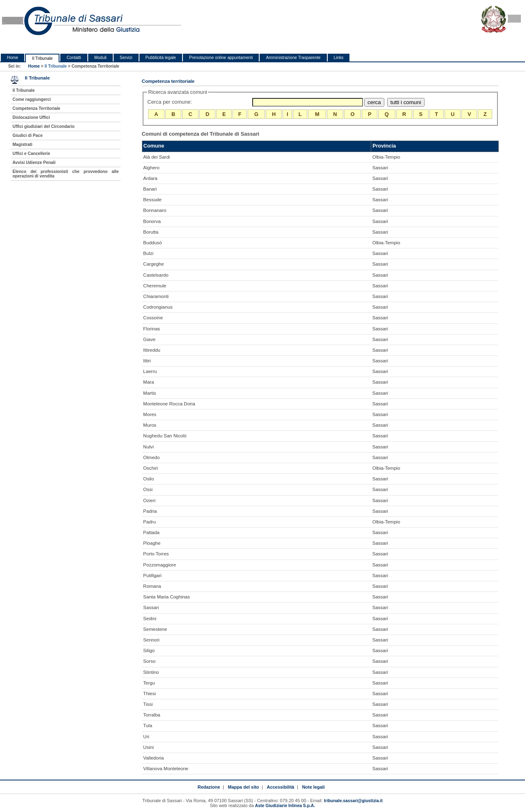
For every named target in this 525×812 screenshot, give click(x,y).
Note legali (313, 787)
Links (339, 58)
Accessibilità (281, 787)
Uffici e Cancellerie (32, 154)
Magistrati (23, 144)
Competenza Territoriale (37, 108)
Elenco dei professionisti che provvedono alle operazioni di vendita (66, 174)
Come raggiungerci (32, 99)
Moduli (100, 58)
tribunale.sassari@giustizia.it (353, 801)
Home (13, 58)
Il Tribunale (42, 58)
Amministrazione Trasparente (293, 58)
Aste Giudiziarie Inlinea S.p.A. (285, 806)
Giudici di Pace (28, 135)
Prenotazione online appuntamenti (221, 58)
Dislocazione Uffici (31, 117)
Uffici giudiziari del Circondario (44, 126)
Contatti (74, 58)
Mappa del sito (244, 787)
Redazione (209, 787)
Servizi (126, 58)
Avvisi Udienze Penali (34, 163)
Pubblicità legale (161, 58)
